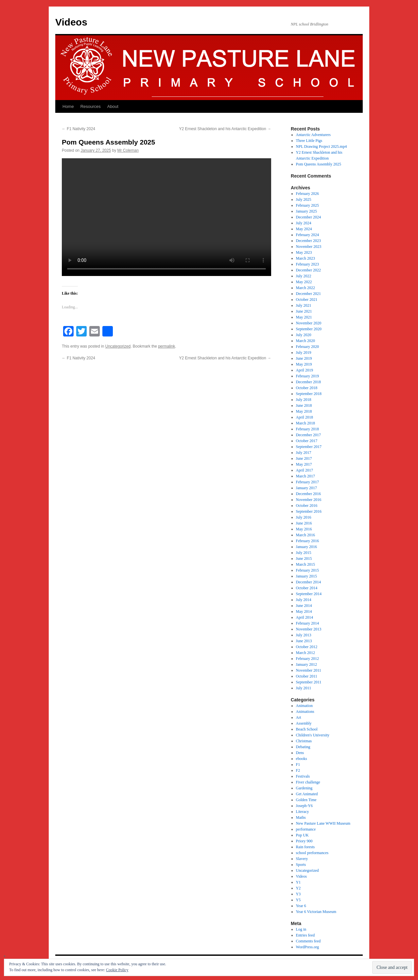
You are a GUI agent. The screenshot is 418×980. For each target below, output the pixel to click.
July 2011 (304, 688)
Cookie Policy (117, 970)
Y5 (298, 900)
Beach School (307, 729)
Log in (301, 929)
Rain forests (305, 847)
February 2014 (307, 623)
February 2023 (307, 264)
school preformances (312, 853)
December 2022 (308, 270)
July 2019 (304, 352)
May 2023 (304, 252)
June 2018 (304, 405)
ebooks (302, 759)
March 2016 (305, 535)
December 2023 (308, 241)
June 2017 (304, 458)
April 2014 (305, 617)
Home (68, 106)
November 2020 (309, 323)
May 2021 (304, 317)
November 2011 (309, 670)
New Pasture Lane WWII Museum (323, 823)
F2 (298, 770)
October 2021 (307, 300)
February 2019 (307, 376)
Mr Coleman (128, 150)
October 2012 (307, 647)
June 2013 (304, 641)
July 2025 (304, 199)
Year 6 (301, 906)
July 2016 (304, 517)
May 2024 (304, 229)
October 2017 (307, 441)
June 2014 (304, 606)
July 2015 (304, 553)
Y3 (298, 894)
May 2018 (304, 411)
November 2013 (309, 629)
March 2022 (305, 288)
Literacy (303, 812)
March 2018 (305, 423)
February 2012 (307, 659)
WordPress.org (307, 947)
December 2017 (308, 435)
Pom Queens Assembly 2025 (319, 164)
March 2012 (305, 653)
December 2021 (308, 294)
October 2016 (307, 506)
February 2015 (307, 570)
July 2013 (304, 635)
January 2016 (306, 547)
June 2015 (304, 559)
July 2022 (304, 276)
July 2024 (304, 223)
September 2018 (309, 394)
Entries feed (305, 935)
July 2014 (304, 600)
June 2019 (304, 358)
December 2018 (308, 382)
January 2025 (306, 211)
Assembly (304, 723)
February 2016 (307, 541)
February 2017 (307, 482)
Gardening (304, 788)
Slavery (302, 859)
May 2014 (304, 611)
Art (299, 717)
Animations (305, 712)
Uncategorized (118, 346)
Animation (304, 706)
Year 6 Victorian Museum (316, 912)
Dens (300, 753)
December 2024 (308, 217)
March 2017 (305, 476)
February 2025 (307, 205)
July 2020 (304, 335)
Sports (301, 865)
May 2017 (304, 464)
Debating (303, 747)
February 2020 (307, 347)
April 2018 (305, 417)
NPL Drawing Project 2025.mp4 (322, 146)
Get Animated (307, 794)
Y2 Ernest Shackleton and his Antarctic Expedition (225, 129)
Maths (301, 817)
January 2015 (306, 576)
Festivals (303, 776)
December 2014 (308, 582)
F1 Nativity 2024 (78, 129)
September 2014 (309, 594)
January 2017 (306, 488)
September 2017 (309, 447)
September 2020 (309, 329)
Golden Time (306, 800)
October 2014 (307, 588)
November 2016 (309, 500)
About (113, 106)
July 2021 (304, 305)
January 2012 (306, 664)
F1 (298, 765)
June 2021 (304, 311)
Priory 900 (304, 841)
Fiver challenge (308, 782)
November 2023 (309, 247)
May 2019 (304, 364)
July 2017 (304, 453)
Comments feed (308, 941)
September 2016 (309, 511)
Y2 (298, 888)
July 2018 (304, 400)
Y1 (298, 882)
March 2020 (305, 341)
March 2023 (305, 258)
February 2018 (307, 429)
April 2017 (305, 470)
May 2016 (304, 529)
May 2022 (304, 282)
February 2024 (307, 235)
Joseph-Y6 (304, 806)
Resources (91, 106)
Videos (71, 22)
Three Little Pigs (309, 141)
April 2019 (305, 370)
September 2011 (309, 682)
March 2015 (305, 564)
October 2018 (307, 388)
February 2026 (307, 194)
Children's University (313, 735)
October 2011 (307, 676)
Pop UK (302, 835)
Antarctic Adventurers (313, 135)
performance (306, 829)
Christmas (304, 741)
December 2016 (308, 494)
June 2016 (304, 523)
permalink (166, 346)
